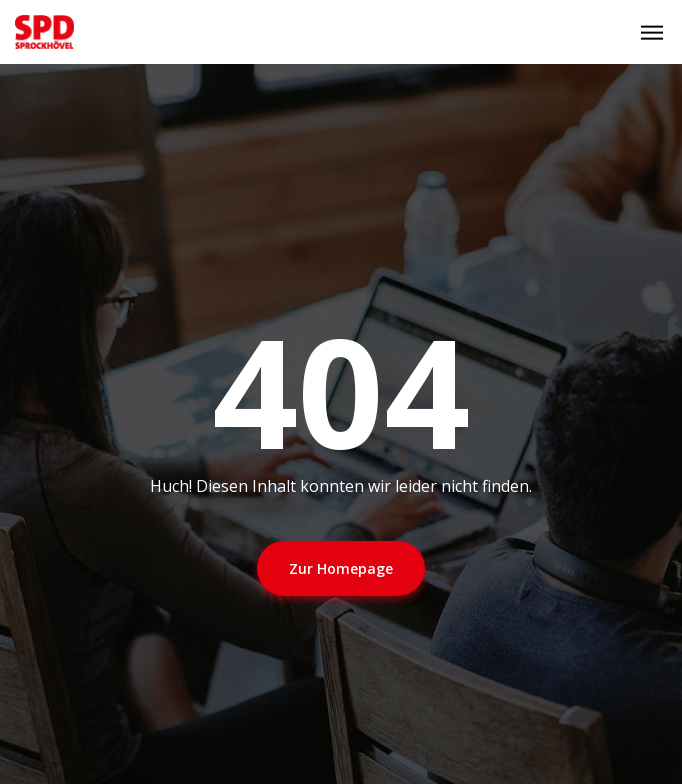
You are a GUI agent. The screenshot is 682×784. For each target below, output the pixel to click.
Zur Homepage (341, 568)
